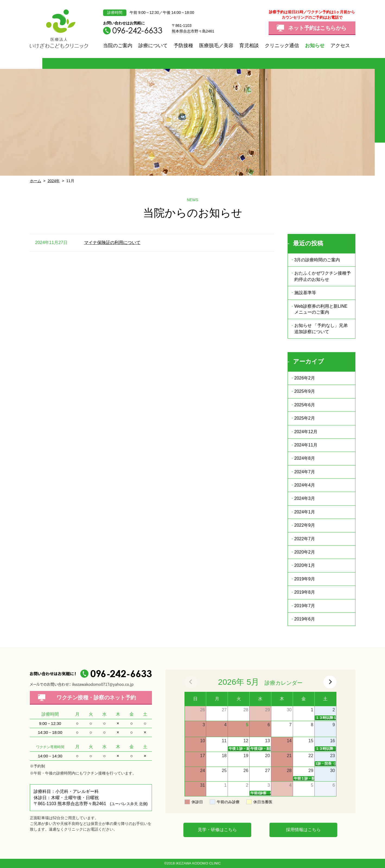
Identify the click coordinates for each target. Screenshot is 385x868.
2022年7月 (305, 539)
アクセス (340, 46)
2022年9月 (305, 525)
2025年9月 (305, 391)
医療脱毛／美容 (216, 46)
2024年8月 (305, 458)
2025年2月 (305, 418)
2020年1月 (305, 565)
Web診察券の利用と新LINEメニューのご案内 (321, 309)
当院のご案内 (118, 46)
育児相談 (249, 46)
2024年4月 (305, 485)
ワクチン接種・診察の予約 (96, 697)
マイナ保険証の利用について (112, 242)
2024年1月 (305, 512)
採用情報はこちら (303, 830)
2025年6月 (305, 405)
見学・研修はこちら (217, 830)
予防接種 (183, 46)
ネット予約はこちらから (317, 28)
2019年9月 (305, 579)
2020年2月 (305, 552)
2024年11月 (306, 445)
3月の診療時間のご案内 (317, 260)
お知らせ (315, 46)
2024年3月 (305, 498)
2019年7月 (305, 606)
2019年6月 (305, 619)
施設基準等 (305, 293)
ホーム (36, 181)
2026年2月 (305, 378)
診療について (153, 46)
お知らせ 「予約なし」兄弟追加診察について (321, 328)
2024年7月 (305, 472)
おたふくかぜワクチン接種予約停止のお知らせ (323, 276)
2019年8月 (305, 592)
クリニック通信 (282, 46)
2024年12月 (306, 432)
